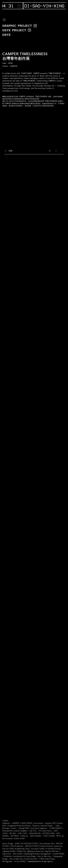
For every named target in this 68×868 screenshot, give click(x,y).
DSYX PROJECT (14, 30)
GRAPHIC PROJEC (18, 26)
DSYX (6, 35)
